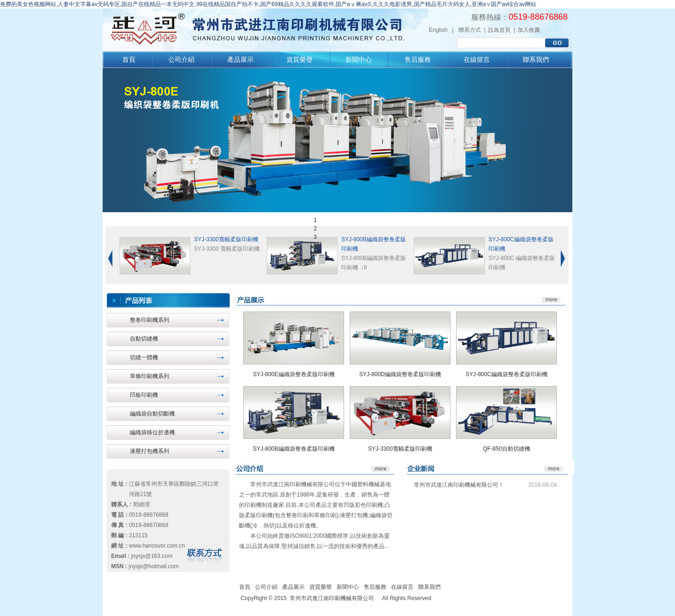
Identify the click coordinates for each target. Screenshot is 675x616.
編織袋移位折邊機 (152, 432)
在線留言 (477, 60)
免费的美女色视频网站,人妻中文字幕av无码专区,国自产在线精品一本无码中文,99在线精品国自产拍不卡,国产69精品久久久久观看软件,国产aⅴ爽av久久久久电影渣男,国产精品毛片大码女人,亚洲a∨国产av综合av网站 (268, 4)
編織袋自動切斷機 (152, 414)
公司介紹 (181, 60)
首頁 (129, 60)
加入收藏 (529, 30)
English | (441, 30)
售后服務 (418, 60)
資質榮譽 (300, 60)
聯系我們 (536, 60)
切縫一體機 (144, 357)
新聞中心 (359, 60)
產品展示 (240, 60)
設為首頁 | (502, 30)
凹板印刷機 (144, 395)
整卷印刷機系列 (150, 320)
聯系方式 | (472, 30)
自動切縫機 (144, 339)
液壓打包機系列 (150, 451)
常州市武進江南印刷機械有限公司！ (459, 485)
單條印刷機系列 (150, 376)
